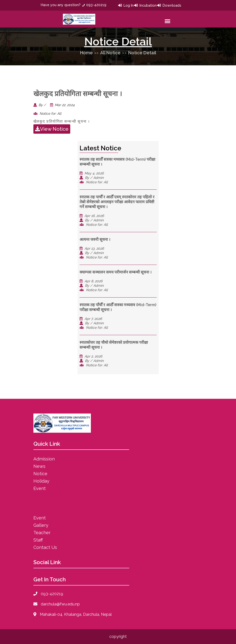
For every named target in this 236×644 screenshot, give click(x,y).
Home (86, 53)
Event (40, 488)
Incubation (148, 5)
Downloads (172, 5)
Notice (40, 474)
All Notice (110, 53)
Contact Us (45, 547)
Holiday (41, 481)
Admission (44, 459)
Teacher (42, 533)
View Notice (52, 129)
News (39, 466)
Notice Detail (142, 53)
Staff (38, 540)
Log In (129, 5)
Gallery (41, 525)
